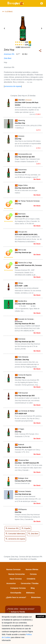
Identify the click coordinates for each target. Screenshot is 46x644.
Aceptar (41, 616)
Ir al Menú (7, 12)
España (26, 529)
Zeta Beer (8, 58)
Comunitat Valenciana (15, 534)
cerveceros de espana (13, 86)
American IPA (9, 54)
